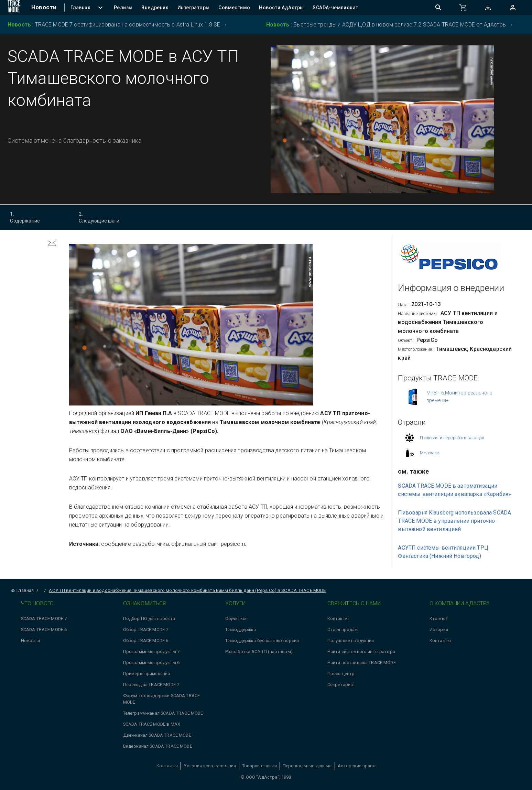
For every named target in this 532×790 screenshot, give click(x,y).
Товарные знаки (259, 766)
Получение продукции (351, 641)
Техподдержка (241, 630)
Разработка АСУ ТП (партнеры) (259, 652)
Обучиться (236, 619)
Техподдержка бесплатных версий (262, 641)
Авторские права (357, 766)
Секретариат (341, 685)
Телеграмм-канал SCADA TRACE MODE (163, 713)
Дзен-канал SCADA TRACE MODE (157, 735)
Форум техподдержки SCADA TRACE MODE (162, 699)
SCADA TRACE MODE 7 (44, 619)
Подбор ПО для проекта (149, 619)
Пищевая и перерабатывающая (452, 438)
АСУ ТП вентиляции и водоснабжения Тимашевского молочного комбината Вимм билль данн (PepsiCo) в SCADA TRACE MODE (187, 590)
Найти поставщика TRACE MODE (362, 663)
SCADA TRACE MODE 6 (44, 630)
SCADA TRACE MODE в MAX (152, 724)
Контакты (338, 619)
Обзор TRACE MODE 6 (146, 641)
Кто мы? (438, 619)
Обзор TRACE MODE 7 (146, 630)
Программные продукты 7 (151, 652)
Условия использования (210, 766)
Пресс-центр (341, 674)
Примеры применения (147, 674)
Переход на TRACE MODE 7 (151, 685)
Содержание (37, 217)
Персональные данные (307, 766)
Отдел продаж (343, 630)
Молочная (430, 453)
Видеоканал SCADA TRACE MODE (158, 746)
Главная (22, 590)
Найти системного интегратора (361, 652)
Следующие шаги (105, 217)
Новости (30, 641)
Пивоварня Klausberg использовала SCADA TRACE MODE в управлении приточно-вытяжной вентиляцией (454, 521)
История (439, 630)
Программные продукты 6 (151, 663)
